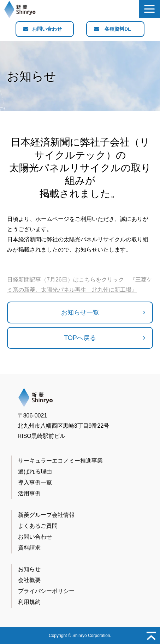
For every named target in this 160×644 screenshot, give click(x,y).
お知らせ (29, 569)
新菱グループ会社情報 (46, 515)
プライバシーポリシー (46, 591)
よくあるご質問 (38, 526)
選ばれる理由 (35, 472)
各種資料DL (118, 29)
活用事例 (29, 493)
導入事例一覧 (35, 482)
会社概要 (29, 580)
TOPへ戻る (80, 338)
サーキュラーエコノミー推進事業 (60, 461)
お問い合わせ (47, 29)
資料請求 (29, 548)
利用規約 (29, 602)
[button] (149, 9)
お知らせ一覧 (80, 312)
